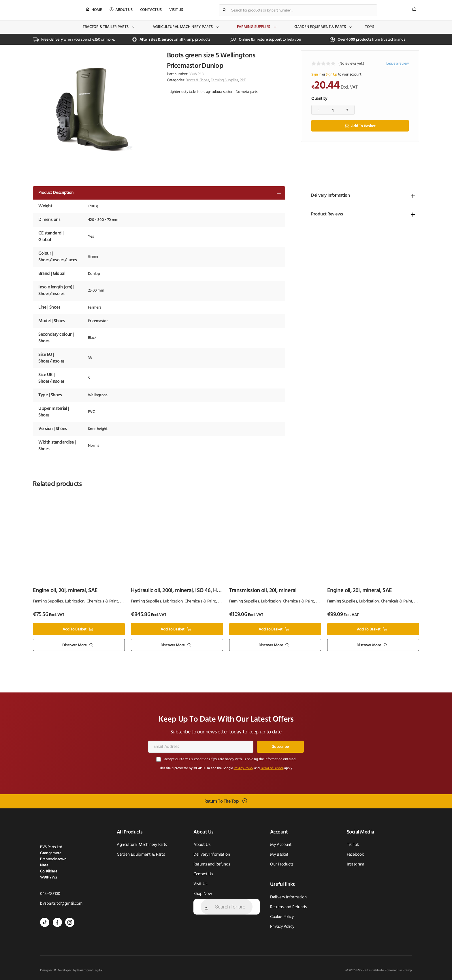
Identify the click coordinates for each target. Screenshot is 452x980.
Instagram (355, 864)
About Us (124, 10)
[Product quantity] (333, 110)
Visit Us (176, 10)
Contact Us (151, 10)
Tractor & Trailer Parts (109, 27)
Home (97, 10)
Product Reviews (327, 214)
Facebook (355, 855)
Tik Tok (353, 845)
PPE (243, 80)
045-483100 (50, 894)
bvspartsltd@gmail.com (61, 904)
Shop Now (203, 894)
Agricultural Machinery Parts (186, 27)
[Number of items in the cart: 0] (414, 9)
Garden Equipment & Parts (323, 27)
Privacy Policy (244, 768)
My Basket (279, 855)
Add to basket (363, 126)
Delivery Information (330, 196)
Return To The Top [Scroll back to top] (222, 801)
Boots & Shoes (197, 80)
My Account (281, 845)
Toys (370, 27)
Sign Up (332, 75)
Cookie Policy (282, 917)
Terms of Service (272, 768)
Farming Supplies (257, 27)
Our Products (282, 864)
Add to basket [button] (74, 629)
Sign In (316, 75)
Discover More (74, 645)
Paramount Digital (90, 970)
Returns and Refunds (212, 864)
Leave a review (398, 64)
